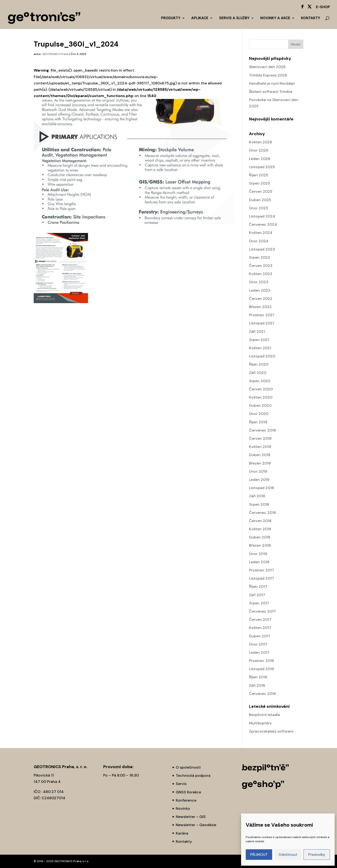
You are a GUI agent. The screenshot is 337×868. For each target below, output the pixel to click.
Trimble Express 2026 (268, 75)
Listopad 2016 (262, 669)
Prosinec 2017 (262, 570)
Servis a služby (234, 18)
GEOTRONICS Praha (55, 54)
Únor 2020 (259, 414)
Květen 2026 (261, 142)
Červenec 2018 (262, 513)
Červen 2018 (260, 521)
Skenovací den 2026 (267, 67)
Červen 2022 (261, 299)
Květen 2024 (261, 233)
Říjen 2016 (258, 677)
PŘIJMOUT (259, 855)
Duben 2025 (260, 200)
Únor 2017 (258, 644)
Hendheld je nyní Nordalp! (272, 83)
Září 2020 (258, 373)
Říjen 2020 (259, 364)
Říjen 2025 (259, 175)
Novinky (183, 808)
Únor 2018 (258, 554)
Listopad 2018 (262, 488)
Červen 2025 (261, 191)
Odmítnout (288, 855)
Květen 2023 (261, 274)
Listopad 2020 (262, 356)
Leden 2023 (260, 290)
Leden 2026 (260, 159)
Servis (181, 784)
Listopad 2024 (262, 216)
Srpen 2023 (260, 257)
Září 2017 (257, 595)
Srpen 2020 (260, 381)
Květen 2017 (260, 628)
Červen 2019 (260, 438)
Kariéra (182, 833)
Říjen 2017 (258, 587)
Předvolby (317, 855)
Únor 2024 (259, 241)
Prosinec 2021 (262, 315)
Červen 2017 (260, 619)
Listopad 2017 (262, 578)
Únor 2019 (258, 471)
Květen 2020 (261, 397)
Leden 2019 (259, 480)
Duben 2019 (260, 455)
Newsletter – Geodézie (196, 825)
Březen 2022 (260, 307)
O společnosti (188, 767)
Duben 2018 (260, 537)
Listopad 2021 (262, 323)
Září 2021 (257, 332)
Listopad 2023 (262, 249)
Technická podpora (193, 775)
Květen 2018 (260, 529)
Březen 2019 (260, 463)
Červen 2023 (261, 266)
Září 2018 (257, 496)
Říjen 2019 (258, 422)
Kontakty (311, 18)
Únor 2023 (259, 282)
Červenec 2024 (263, 224)
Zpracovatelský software (271, 731)
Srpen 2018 (259, 504)
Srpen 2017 (259, 603)
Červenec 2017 (262, 611)
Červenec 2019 (262, 430)
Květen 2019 (260, 447)
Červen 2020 (261, 389)
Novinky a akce (275, 18)
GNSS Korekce (188, 792)
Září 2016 (257, 685)
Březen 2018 (260, 545)
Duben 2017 (260, 636)
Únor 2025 (259, 208)
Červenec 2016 (262, 694)
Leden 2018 (259, 562)
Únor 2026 (259, 150)
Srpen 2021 (259, 340)
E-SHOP (323, 7)
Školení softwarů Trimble (271, 92)
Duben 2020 (260, 405)
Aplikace (200, 18)
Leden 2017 (259, 652)
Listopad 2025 (262, 167)
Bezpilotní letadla (264, 715)
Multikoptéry (260, 723)
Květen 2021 (260, 348)
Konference (186, 800)
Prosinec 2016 (262, 661)
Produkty (171, 18)
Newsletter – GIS (191, 817)
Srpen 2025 (260, 183)
